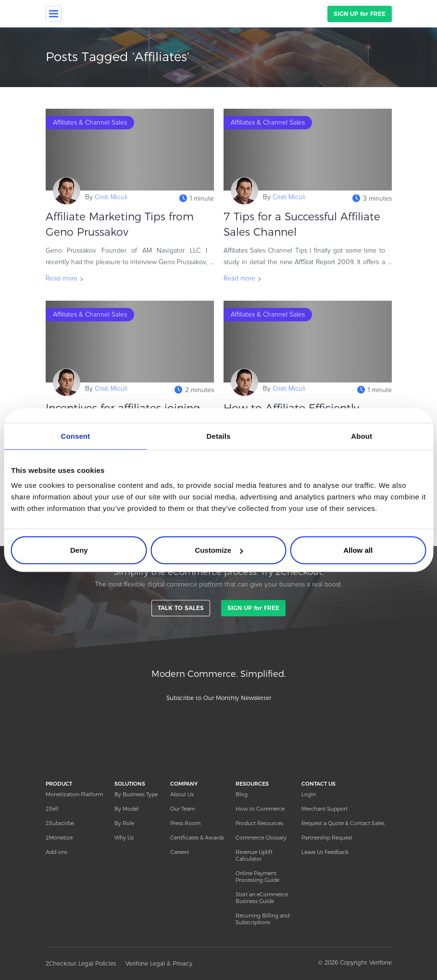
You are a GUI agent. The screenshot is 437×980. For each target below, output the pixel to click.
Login (309, 794)
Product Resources (259, 823)
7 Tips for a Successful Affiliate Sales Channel (302, 224)
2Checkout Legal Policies (81, 963)
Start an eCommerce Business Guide (262, 898)
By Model (126, 809)
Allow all (358, 550)
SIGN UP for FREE (360, 14)
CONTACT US (318, 784)
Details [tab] (219, 436)
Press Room (185, 823)
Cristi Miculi (111, 197)
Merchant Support (325, 809)
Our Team (182, 809)
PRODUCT (59, 784)
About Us (182, 794)
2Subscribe (60, 823)
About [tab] (362, 436)
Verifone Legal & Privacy (159, 963)
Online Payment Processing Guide (257, 877)
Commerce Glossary (261, 838)
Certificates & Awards (197, 838)
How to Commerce (260, 809)
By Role (124, 823)
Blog (242, 794)
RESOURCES (252, 784)
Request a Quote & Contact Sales (343, 823)
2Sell (52, 809)
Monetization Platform (74, 794)
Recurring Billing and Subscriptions (262, 919)
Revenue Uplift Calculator (254, 855)
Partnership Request (327, 838)
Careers (180, 852)
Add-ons (56, 852)
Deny (79, 550)
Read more (62, 279)
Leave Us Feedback (325, 852)
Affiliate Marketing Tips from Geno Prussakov (120, 224)
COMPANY (184, 784)
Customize (219, 550)
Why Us (124, 838)
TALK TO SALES (181, 608)
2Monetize (59, 838)
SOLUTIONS (130, 784)
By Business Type (136, 794)
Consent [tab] (75, 436)
